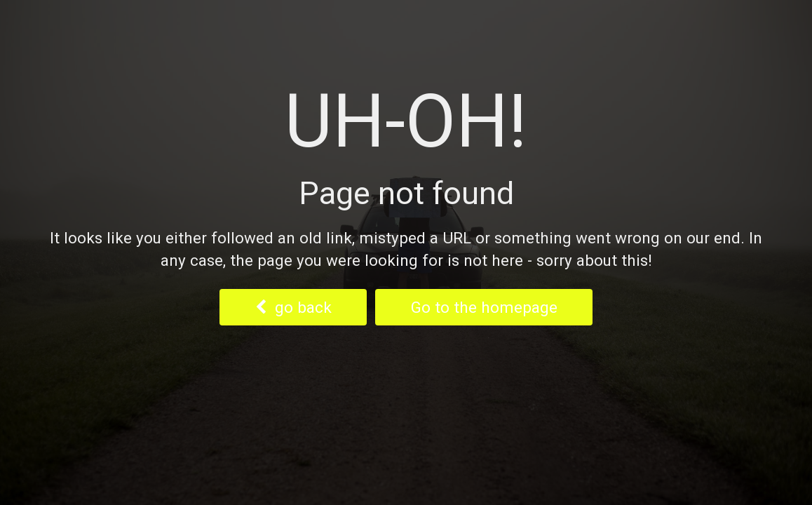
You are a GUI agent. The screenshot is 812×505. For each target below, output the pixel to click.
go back (293, 307)
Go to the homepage (484, 307)
